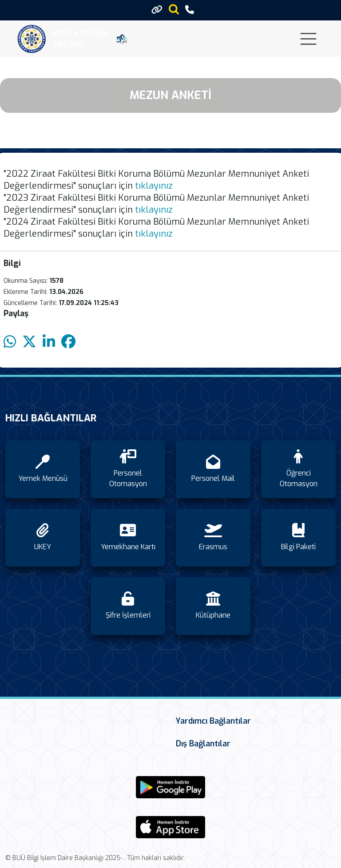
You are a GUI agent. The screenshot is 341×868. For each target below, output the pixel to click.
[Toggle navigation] (308, 39)
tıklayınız (154, 186)
